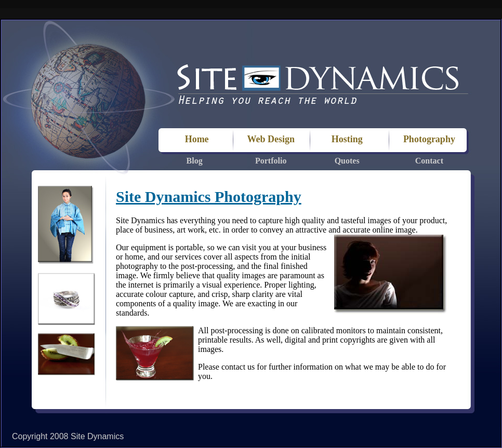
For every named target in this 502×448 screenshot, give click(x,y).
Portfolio (271, 161)
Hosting (347, 139)
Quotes (347, 161)
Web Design (271, 139)
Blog (195, 161)
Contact (429, 161)
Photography (429, 139)
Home (195, 139)
